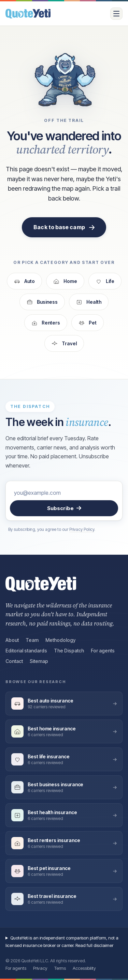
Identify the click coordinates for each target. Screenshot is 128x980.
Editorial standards (26, 651)
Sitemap (39, 661)
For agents (103, 651)
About (12, 640)
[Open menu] (116, 14)
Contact (14, 661)
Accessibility (84, 968)
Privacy (40, 968)
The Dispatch (69, 651)
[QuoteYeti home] (55, 14)
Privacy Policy (82, 529)
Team (32, 640)
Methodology (60, 640)
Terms (60, 968)
